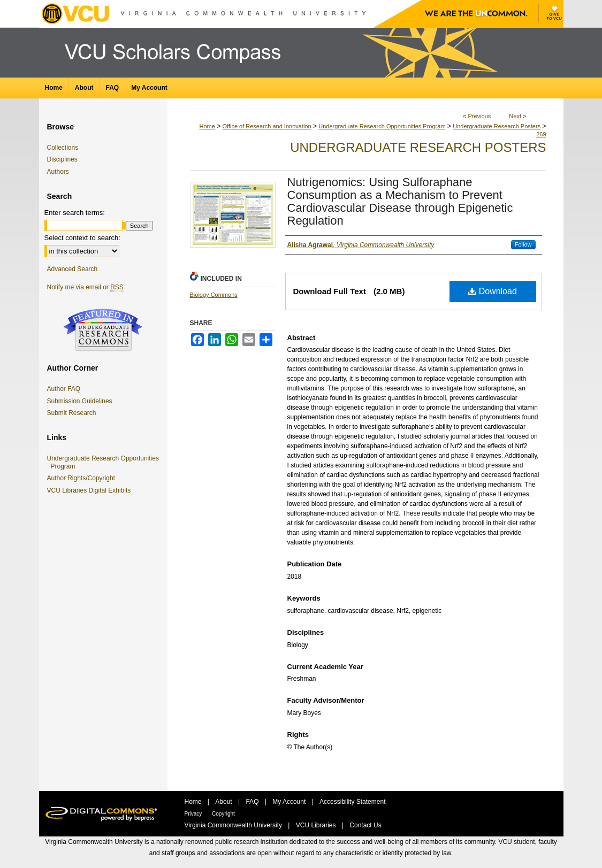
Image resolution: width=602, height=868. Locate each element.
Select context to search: (82, 238)
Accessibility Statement (352, 802)
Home (207, 126)
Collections (63, 148)
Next (515, 116)
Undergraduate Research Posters (497, 126)
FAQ (253, 802)
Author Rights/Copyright (83, 478)
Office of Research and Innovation (266, 126)
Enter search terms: (75, 213)
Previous (480, 116)
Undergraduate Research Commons (103, 330)
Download (493, 291)
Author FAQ (64, 389)
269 (541, 134)
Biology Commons (214, 295)
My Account (290, 802)
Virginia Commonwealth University (234, 825)
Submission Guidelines (80, 401)
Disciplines (62, 159)
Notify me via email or (85, 287)
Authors (58, 172)
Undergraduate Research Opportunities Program (382, 126)
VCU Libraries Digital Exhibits (91, 490)
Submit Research (72, 413)
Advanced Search (73, 269)
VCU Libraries (317, 825)
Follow (523, 244)
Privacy (194, 814)
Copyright (223, 814)
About (224, 802)
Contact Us (365, 825)
